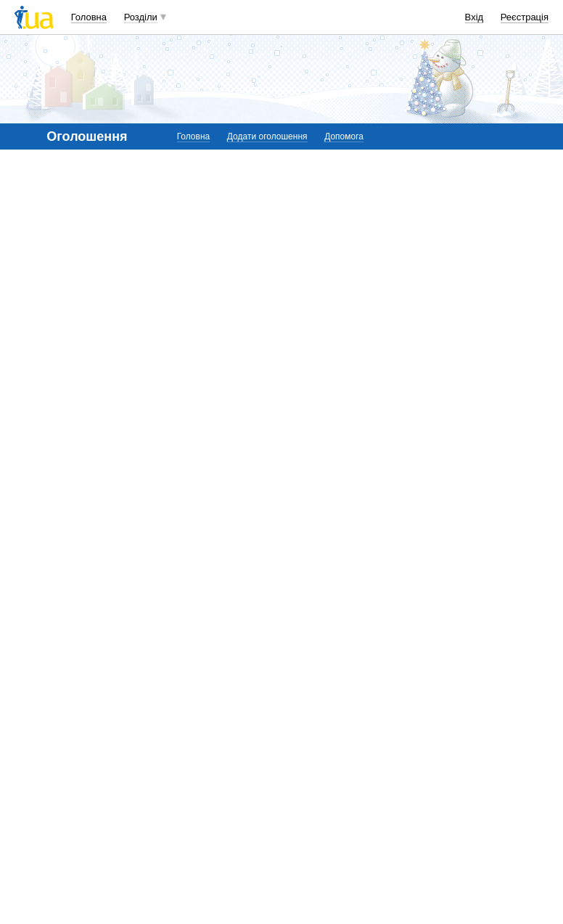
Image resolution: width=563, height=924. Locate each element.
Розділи (141, 17)
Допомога (344, 136)
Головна (89, 17)
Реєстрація (525, 17)
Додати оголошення (267, 136)
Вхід (474, 17)
